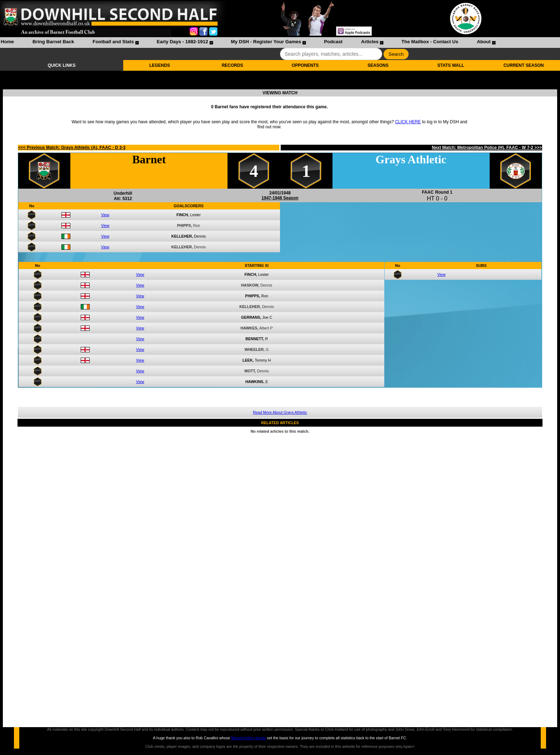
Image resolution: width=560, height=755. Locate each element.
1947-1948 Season (280, 198)
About (484, 42)
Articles (370, 42)
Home (7, 42)
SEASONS (378, 65)
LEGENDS (160, 65)
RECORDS (232, 65)
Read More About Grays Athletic (280, 412)
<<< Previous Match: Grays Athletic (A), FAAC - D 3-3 (72, 148)
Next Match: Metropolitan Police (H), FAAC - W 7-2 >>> (487, 148)
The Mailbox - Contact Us (430, 42)
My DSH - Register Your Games (266, 42)
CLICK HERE (408, 122)
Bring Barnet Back (53, 42)
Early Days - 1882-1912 (182, 42)
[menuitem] (7, 43)
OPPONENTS (305, 65)
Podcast (333, 42)
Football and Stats (113, 42)
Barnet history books (248, 738)
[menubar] (248, 43)
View (105, 215)
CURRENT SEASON (524, 65)
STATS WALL (451, 65)
